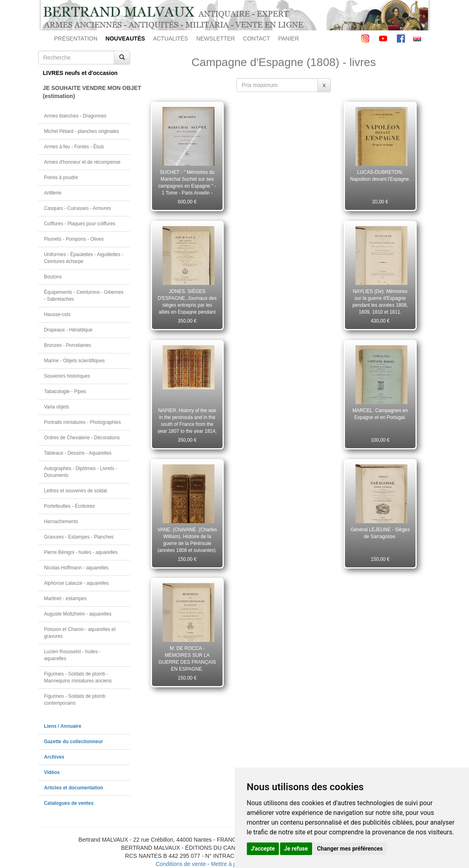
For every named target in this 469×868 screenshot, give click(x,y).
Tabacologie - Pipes (65, 391)
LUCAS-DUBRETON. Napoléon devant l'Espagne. (380, 176)
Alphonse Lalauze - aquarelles (77, 583)
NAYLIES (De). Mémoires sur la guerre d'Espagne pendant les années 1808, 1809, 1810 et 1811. (380, 301)
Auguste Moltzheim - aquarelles (78, 614)
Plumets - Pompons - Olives (74, 239)
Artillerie (53, 193)
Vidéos (52, 772)
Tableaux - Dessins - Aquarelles (78, 453)
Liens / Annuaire (63, 726)
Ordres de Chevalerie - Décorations (82, 438)
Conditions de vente (181, 864)
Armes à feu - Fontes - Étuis (74, 147)
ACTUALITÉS (171, 38)
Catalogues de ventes (69, 803)
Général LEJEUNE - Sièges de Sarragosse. (380, 533)
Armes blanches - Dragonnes (75, 116)
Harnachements (61, 522)
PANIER (288, 38)
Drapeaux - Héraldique (69, 330)
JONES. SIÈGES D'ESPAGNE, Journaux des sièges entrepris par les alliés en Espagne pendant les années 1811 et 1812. (187, 301)
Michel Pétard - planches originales (82, 131)
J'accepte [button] (263, 849)
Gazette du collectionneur (74, 742)
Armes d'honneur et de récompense (82, 162)
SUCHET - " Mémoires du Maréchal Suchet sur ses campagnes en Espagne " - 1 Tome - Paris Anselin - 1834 (187, 182)
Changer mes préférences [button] (350, 849)
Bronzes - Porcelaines (68, 345)
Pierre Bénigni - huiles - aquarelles (81, 552)
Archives (54, 757)
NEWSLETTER (216, 38)
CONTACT (257, 38)
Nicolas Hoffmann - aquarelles (76, 568)
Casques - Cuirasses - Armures (78, 208)
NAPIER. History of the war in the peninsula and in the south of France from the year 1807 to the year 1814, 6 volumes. (187, 421)
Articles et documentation (74, 788)
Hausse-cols (57, 314)
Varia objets (57, 407)
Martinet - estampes (65, 599)
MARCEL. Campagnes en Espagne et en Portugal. (380, 414)
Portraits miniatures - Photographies (83, 422)
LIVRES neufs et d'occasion (80, 73)
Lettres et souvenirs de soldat (76, 491)
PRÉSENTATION (76, 38)
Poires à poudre (61, 177)
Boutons (53, 277)
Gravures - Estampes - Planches (79, 537)
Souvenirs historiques (67, 376)
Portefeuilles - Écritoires (70, 506)
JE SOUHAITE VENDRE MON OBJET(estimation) (87, 92)
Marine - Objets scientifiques (75, 361)
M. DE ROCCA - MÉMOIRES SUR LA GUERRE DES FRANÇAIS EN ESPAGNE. (187, 658)
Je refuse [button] (296, 849)
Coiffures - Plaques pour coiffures (80, 224)
